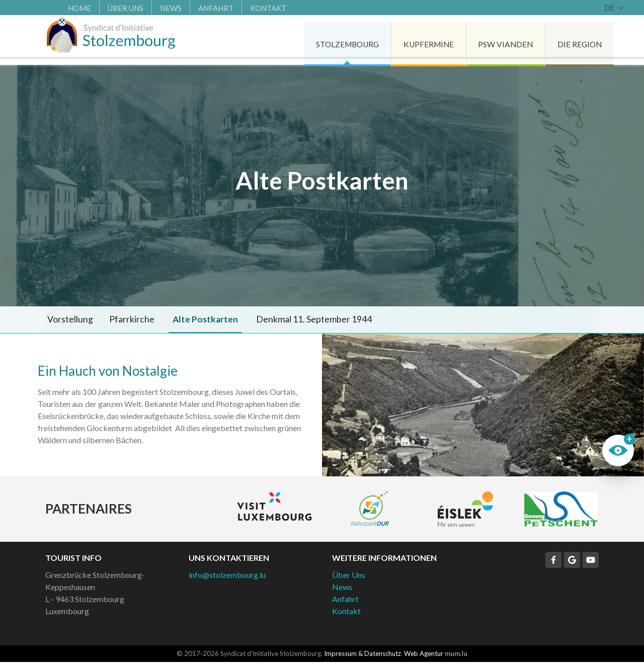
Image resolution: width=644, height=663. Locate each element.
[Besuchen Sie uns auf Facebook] (553, 561)
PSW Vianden (487, 40)
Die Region (563, 40)
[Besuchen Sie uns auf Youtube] (591, 561)
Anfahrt (201, 8)
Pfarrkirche (125, 320)
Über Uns (110, 8)
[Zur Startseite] (116, 40)
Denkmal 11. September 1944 (301, 320)
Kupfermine (407, 40)
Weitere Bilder (483, 406)
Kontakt (253, 8)
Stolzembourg (322, 40)
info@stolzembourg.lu (227, 576)
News (156, 8)
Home (64, 8)
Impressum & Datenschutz (363, 654)
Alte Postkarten (195, 320)
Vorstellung (68, 320)
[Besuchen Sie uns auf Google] (572, 561)
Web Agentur (424, 654)
